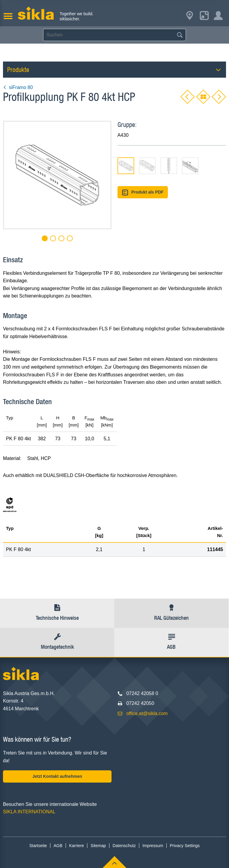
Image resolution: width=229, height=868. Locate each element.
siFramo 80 (18, 87)
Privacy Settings (185, 846)
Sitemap (98, 846)
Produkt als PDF (143, 193)
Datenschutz (124, 846)
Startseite (38, 846)
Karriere (77, 846)
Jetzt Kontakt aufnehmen (57, 776)
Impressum (153, 846)
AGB (58, 846)
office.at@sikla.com (147, 713)
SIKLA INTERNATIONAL (29, 812)
